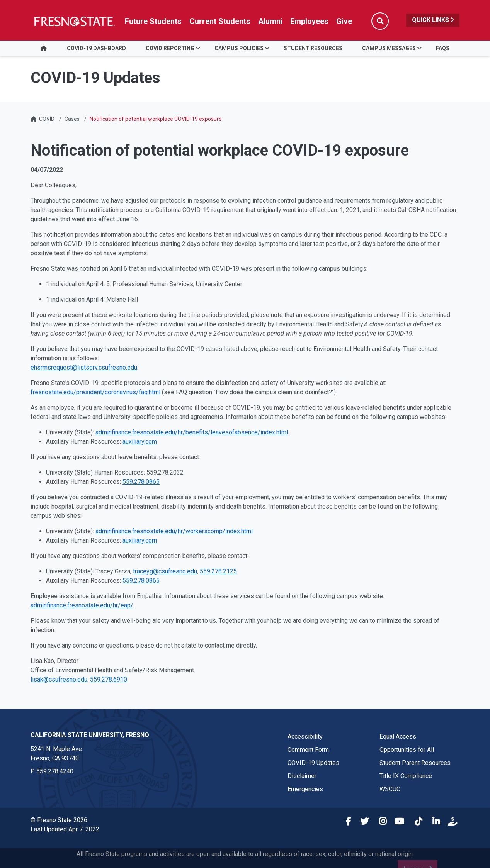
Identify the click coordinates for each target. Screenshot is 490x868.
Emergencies (305, 789)
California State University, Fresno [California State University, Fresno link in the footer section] (90, 735)
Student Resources (313, 48)
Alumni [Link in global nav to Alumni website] (270, 21)
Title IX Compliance (406, 776)
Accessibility (305, 737)
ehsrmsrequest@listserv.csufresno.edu (84, 367)
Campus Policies (239, 48)
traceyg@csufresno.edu (165, 571)
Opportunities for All (407, 750)
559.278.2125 (218, 571)
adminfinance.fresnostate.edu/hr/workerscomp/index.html (174, 531)
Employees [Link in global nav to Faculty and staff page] (309, 21)
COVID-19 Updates (313, 763)
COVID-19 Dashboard (96, 48)
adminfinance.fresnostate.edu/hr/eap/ (82, 605)
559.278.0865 (141, 482)
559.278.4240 (55, 771)
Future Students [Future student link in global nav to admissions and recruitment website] (153, 21)
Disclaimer (302, 776)
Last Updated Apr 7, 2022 (65, 829)
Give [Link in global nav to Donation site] (344, 21)
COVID (47, 119)
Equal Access (398, 737)
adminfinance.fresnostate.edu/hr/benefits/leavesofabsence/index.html (192, 432)
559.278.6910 (109, 679)
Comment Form (308, 750)
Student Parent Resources (415, 763)
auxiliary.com (140, 442)
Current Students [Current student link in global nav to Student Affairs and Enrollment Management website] (220, 21)
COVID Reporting (170, 48)
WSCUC (390, 789)
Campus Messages (389, 48)
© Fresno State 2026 (59, 820)
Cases (72, 119)
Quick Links (433, 20)
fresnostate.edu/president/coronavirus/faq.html (95, 392)
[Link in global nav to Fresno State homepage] (74, 21)
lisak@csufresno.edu (59, 679)
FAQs (443, 48)
